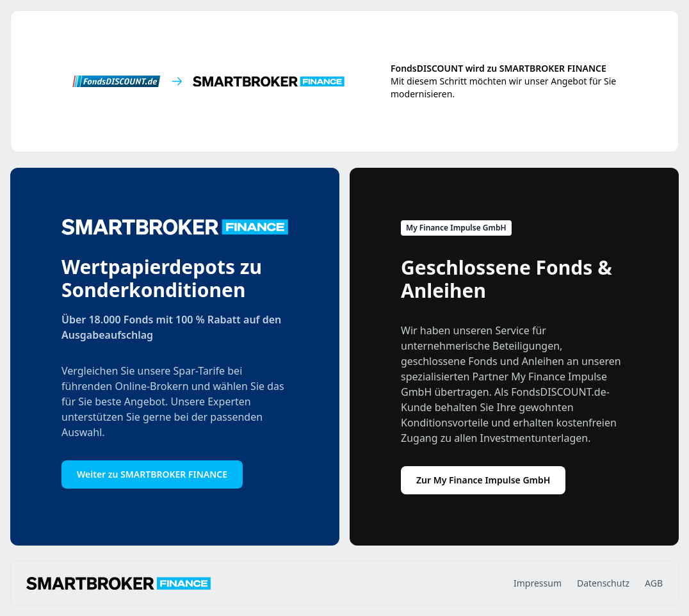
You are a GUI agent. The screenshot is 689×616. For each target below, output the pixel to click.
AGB (654, 583)
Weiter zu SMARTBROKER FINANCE (152, 474)
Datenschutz (603, 583)
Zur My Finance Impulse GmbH (483, 480)
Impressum (538, 583)
